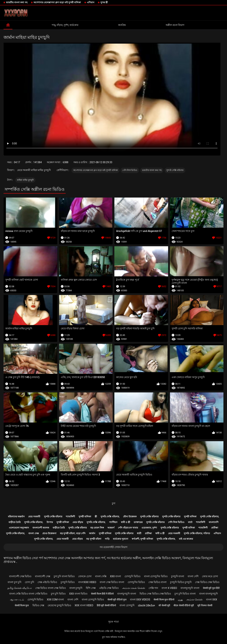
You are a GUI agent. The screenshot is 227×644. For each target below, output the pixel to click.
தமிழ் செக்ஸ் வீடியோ (20, 588)
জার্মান (92, 533)
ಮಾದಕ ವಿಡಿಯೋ (146, 605)
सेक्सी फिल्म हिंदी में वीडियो (102, 594)
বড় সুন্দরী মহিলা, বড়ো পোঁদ (73, 533)
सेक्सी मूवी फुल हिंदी (211, 588)
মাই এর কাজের (186, 539)
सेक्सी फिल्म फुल (22, 605)
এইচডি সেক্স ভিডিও (109, 588)
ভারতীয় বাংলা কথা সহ (17, 2)
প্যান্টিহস (113, 522)
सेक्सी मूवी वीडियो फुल (117, 600)
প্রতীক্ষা (215, 528)
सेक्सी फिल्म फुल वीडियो (164, 600)
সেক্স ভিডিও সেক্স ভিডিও (207, 582)
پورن (180, 600)
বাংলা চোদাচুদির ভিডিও (156, 576)
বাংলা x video (169, 588)
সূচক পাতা (113, 622)
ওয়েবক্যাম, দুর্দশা (149, 528)
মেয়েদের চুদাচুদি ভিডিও (59, 605)
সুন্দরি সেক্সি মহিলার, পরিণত (197, 533)
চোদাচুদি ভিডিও (132, 576)
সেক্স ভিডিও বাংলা (157, 582)
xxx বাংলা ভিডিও (78, 594)
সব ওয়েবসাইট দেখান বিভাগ (113, 547)
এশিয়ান (91, 2)
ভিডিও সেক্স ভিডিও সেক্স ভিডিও (155, 594)
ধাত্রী (139, 533)
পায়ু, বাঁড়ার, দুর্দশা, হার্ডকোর (65, 25)
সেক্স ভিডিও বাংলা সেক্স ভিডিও (51, 588)
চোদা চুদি (29, 582)
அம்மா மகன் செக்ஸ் (134, 588)
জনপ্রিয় (122, 25)
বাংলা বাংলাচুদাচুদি (208, 594)
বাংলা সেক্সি (101, 576)
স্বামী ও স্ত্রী (126, 522)
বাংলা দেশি (193, 576)
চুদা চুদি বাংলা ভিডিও (64, 576)
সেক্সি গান (153, 588)
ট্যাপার (50, 522)
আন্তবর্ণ (111, 528)
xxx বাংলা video (84, 605)
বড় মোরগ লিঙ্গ (97, 528)
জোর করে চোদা (210, 576)
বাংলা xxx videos (140, 600)
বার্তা (190, 522)
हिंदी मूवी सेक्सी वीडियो (106, 605)
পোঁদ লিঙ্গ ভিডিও (130, 170)
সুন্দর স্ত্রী (104, 2)
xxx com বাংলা (55, 600)
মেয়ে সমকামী (34, 517)
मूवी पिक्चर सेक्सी (205, 605)
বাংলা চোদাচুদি (127, 605)
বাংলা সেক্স (34, 533)
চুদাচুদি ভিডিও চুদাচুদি (181, 582)
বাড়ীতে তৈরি (15, 522)
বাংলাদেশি (214, 522)
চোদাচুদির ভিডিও (136, 582)
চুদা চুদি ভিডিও (58, 594)
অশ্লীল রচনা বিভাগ (175, 25)
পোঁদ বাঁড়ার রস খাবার (128, 528)
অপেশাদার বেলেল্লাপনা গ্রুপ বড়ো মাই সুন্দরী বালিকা (57, 2)
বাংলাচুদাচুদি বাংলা (190, 588)
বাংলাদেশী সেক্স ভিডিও (20, 576)
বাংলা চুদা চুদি (14, 582)
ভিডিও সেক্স (38, 605)
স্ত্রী (96, 517)
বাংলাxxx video (87, 582)
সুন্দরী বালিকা (85, 517)
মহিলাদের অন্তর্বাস (16, 517)
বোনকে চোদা (85, 576)
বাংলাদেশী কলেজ (41, 528)
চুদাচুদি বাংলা (178, 576)
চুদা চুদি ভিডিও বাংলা (185, 594)
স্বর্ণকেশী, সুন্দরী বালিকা (142, 539)
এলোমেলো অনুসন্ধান (19, 528)
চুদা (114, 503)
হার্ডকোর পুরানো (121, 539)
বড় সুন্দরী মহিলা (94, 539)
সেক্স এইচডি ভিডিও (47, 582)
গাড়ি (107, 539)
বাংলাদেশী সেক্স (42, 576)
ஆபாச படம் (17, 600)
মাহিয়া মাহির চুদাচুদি (25, 180)
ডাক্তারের (138, 522)
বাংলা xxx (212, 600)
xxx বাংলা (115, 576)
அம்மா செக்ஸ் (194, 600)
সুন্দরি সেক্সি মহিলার (175, 170)
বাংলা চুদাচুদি (76, 588)
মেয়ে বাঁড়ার (78, 522)
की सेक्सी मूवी (164, 605)
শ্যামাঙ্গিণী (70, 517)
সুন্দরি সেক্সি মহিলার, (110, 517)
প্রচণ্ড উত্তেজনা (49, 533)
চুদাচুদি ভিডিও (68, 582)
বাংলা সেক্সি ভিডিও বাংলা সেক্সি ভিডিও (28, 594)
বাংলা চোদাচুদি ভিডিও (93, 600)
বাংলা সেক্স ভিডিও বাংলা (112, 582)
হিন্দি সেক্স (91, 588)
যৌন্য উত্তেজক (130, 517)
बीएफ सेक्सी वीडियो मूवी (184, 605)
